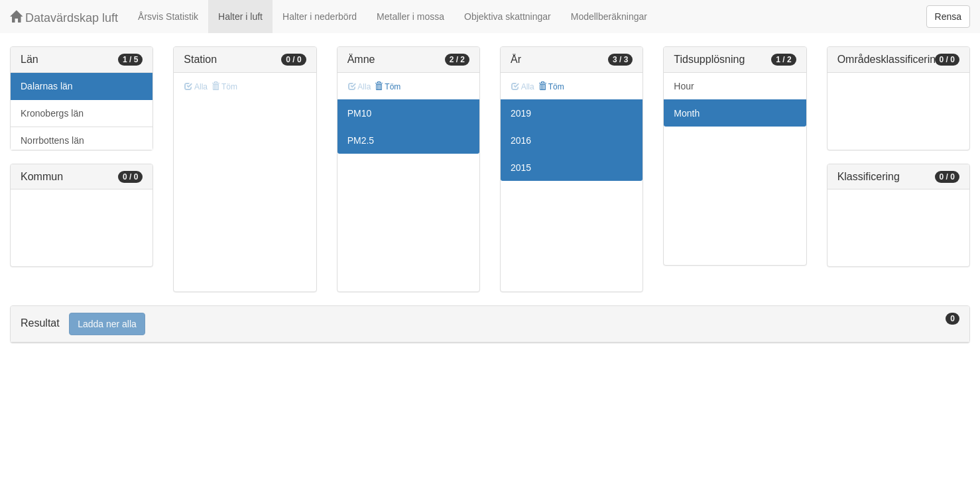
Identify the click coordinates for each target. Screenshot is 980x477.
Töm (388, 87)
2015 (521, 168)
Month (687, 113)
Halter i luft (240, 17)
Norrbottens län (52, 140)
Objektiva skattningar (508, 17)
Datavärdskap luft (64, 18)
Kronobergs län (52, 113)
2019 (521, 113)
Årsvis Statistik (168, 17)
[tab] (490, 324)
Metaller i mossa (410, 17)
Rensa (948, 17)
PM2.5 (361, 140)
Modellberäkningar (609, 17)
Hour (684, 86)
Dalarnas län (47, 86)
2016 (521, 140)
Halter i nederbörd (320, 17)
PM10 (360, 113)
